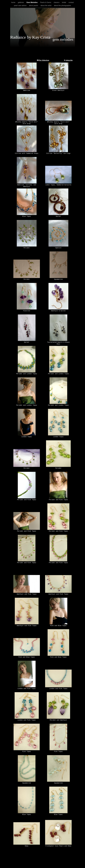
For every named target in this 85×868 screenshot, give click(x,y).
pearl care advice (20, 6)
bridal (64, 2)
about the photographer (62, 6)
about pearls (34, 6)
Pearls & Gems (46, 2)
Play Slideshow (44, 60)
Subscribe (69, 60)
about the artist (46, 6)
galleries (21, 2)
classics (57, 2)
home (13, 2)
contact (71, 2)
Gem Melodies (32, 2)
